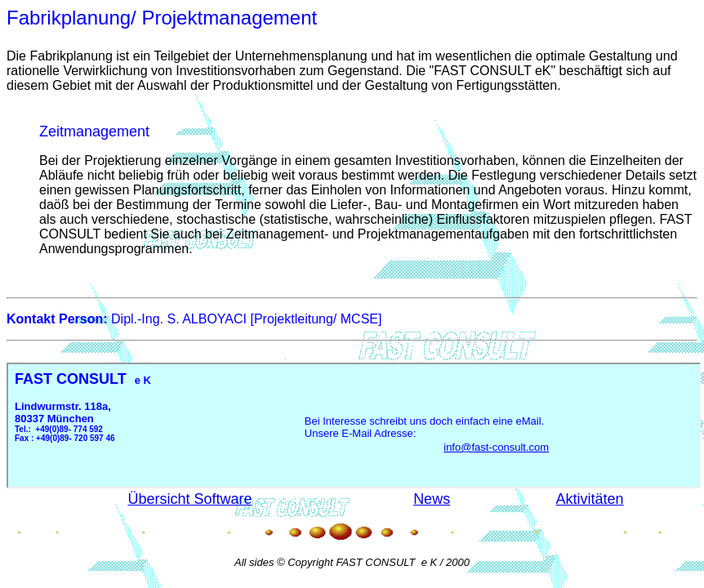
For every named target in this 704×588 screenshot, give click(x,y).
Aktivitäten (590, 499)
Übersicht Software (190, 499)
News (432, 499)
